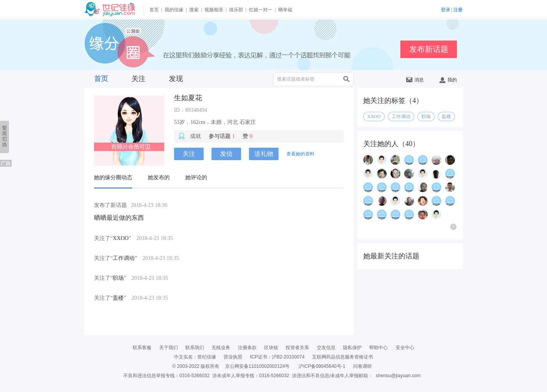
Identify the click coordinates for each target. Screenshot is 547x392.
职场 (118, 278)
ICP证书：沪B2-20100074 (277, 357)
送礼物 (264, 154)
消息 (415, 80)
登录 (446, 10)
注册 (458, 10)
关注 (139, 79)
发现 (176, 79)
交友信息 (326, 348)
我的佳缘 (174, 10)
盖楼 (118, 298)
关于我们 (169, 348)
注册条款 (247, 348)
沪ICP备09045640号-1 (322, 366)
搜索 (194, 10)
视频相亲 (214, 10)
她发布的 (159, 177)
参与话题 (222, 136)
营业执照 (233, 357)
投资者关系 (297, 348)
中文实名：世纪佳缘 (195, 357)
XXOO (121, 238)
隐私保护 (352, 348)
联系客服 (142, 348)
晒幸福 (285, 10)
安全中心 (405, 348)
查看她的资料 (300, 154)
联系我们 (195, 348)
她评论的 (196, 177)
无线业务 (221, 348)
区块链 (271, 348)
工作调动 (124, 258)
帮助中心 (378, 348)
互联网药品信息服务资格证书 (343, 357)
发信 (226, 154)
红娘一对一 (261, 10)
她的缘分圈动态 (113, 177)
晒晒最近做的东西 (119, 218)
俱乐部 (236, 10)
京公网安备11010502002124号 (257, 366)
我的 (448, 80)
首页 (154, 10)
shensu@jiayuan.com (398, 376)
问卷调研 (362, 366)
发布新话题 (429, 49)
